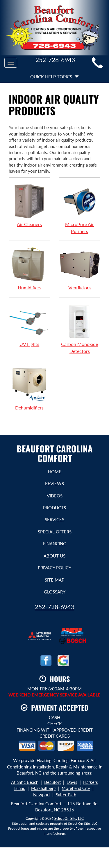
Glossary (55, 592)
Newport (42, 795)
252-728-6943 (55, 607)
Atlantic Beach (25, 782)
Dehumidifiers (30, 389)
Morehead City (76, 788)
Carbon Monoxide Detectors (80, 329)
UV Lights (30, 325)
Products (54, 508)
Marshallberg (43, 788)
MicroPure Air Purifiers (80, 209)
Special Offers (55, 532)
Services (54, 519)
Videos (55, 496)
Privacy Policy (54, 568)
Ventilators (80, 268)
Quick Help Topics (54, 77)
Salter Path (66, 795)
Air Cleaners (30, 205)
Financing (55, 544)
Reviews (54, 483)
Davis (72, 782)
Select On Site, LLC (69, 819)
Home (55, 472)
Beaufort (52, 782)
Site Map (54, 580)
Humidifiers (30, 268)
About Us (54, 556)
